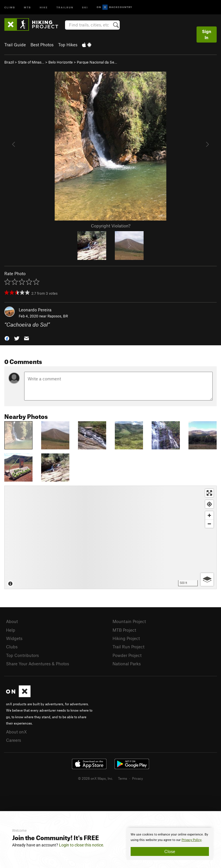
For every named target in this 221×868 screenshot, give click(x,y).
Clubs (12, 647)
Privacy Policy (192, 840)
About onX (16, 732)
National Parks (127, 664)
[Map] (110, 537)
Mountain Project (129, 621)
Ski (85, 7)
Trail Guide (15, 45)
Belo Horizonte (61, 62)
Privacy (138, 778)
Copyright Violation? (111, 226)
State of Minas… (31, 62)
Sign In (207, 34)
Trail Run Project (128, 647)
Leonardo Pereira (35, 310)
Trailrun (65, 7)
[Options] (207, 579)
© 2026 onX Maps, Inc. (96, 778)
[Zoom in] (209, 515)
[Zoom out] (209, 524)
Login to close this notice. (82, 845)
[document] (170, 844)
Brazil (9, 62)
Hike (44, 7)
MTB (27, 7)
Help (11, 630)
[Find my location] (209, 504)
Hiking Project (126, 638)
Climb (10, 7)
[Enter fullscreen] (209, 493)
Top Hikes (68, 45)
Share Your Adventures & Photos (38, 664)
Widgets (14, 638)
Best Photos (42, 45)
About (12, 621)
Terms (123, 778)
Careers (14, 740)
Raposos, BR (58, 316)
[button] (7, 338)
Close (170, 851)
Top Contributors (22, 655)
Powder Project (127, 655)
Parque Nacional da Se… (97, 62)
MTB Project (124, 630)
